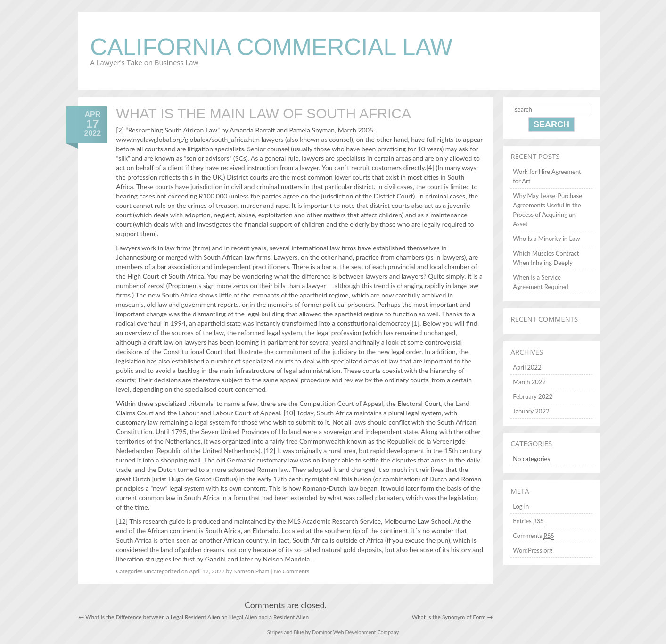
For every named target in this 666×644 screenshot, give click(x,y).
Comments (533, 536)
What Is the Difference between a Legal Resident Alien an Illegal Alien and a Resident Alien (193, 617)
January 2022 (531, 411)
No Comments (292, 571)
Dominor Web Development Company (355, 632)
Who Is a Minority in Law (547, 239)
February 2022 (533, 396)
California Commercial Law (271, 47)
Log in (521, 506)
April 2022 (527, 367)
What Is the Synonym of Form (452, 617)
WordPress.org (533, 550)
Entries (528, 521)
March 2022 (529, 382)
